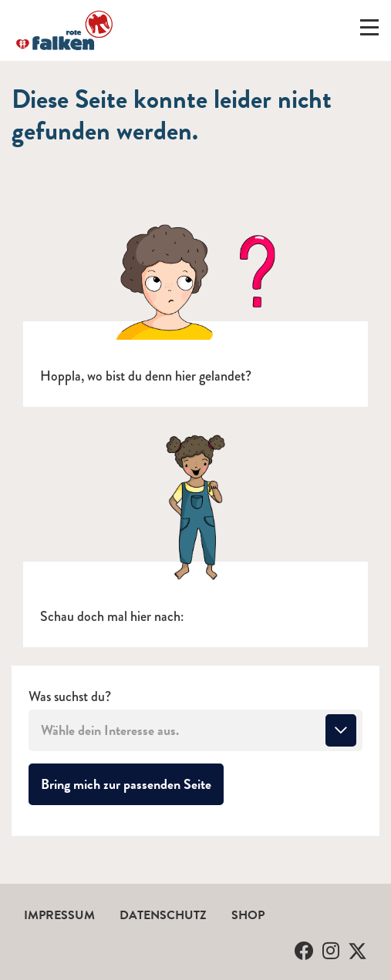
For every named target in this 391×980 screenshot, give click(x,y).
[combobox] (195, 730)
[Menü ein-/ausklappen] (369, 31)
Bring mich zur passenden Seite (132, 784)
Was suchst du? (70, 697)
